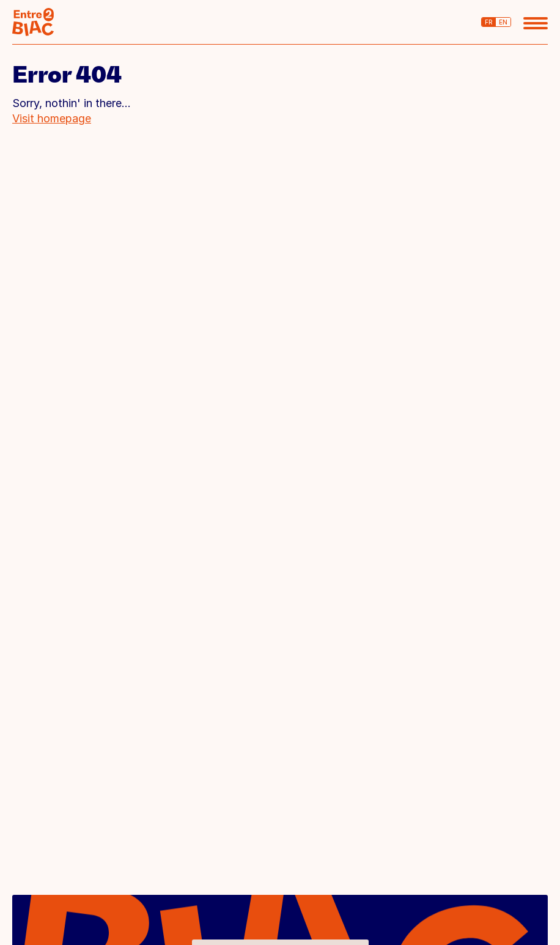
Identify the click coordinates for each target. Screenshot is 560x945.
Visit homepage (52, 118)
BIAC (33, 22)
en (503, 22)
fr (489, 22)
